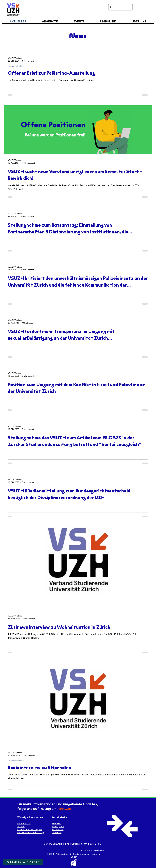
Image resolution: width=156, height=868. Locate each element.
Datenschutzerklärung (31, 832)
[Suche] (120, 7)
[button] (23, 862)
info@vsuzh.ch (73, 844)
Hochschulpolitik (16, 66)
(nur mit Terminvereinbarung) (93, 851)
